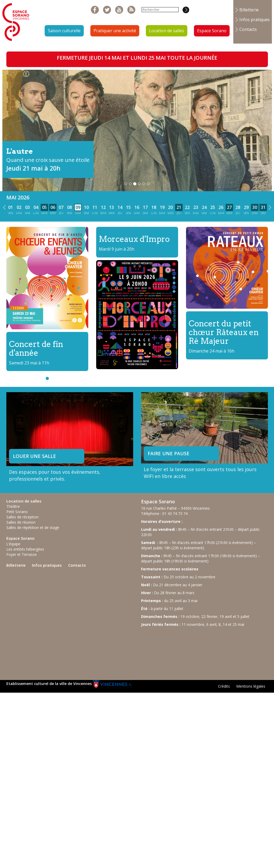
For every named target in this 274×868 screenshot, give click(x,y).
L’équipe (13, 544)
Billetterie (249, 10)
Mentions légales (251, 686)
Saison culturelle (64, 31)
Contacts (248, 29)
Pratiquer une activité (115, 31)
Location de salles (167, 31)
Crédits (224, 686)
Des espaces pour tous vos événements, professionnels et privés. (55, 475)
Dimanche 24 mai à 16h (212, 351)
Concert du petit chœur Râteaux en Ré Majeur (224, 332)
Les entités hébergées (25, 549)
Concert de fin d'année (36, 348)
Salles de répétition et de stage (33, 527)
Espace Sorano (212, 31)
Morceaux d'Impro (134, 239)
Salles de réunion (21, 522)
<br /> (181, 651)
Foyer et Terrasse (22, 554)
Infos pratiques (255, 20)
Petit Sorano (17, 512)
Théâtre (13, 506)
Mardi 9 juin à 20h (117, 249)
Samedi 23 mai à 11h (29, 363)
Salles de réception (22, 517)
